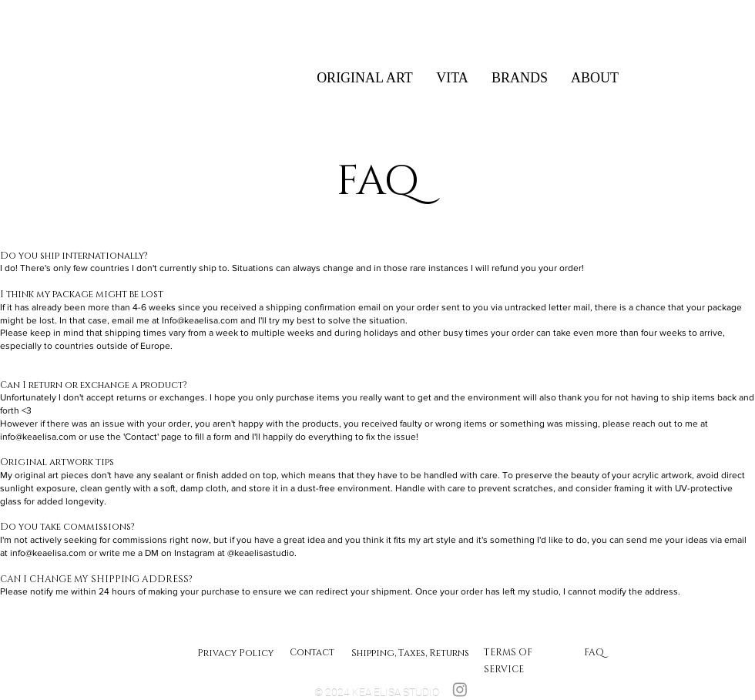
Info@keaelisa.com (200, 320)
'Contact (140, 437)
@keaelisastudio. (262, 553)
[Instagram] (460, 689)
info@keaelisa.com (38, 437)
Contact (312, 652)
